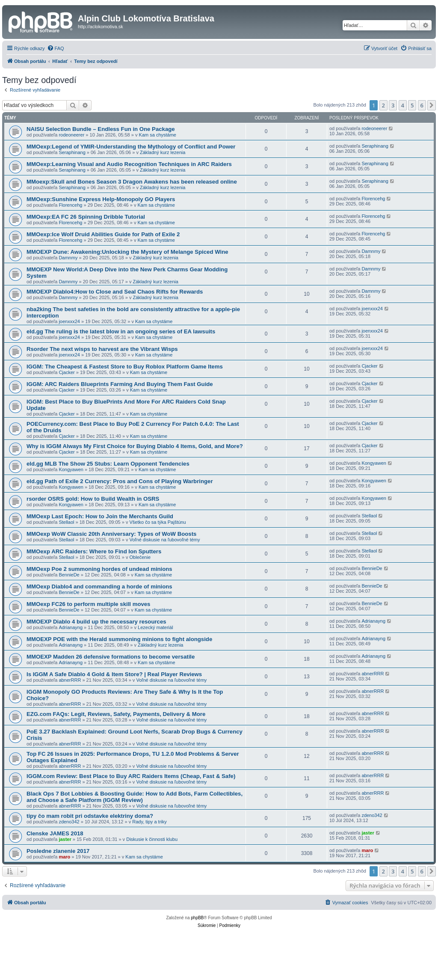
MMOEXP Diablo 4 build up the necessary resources (96, 622)
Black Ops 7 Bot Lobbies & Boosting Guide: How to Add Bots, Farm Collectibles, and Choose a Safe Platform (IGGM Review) (135, 797)
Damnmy (68, 258)
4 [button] (403, 105)
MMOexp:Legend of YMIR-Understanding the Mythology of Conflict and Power (131, 147)
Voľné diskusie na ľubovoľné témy (165, 540)
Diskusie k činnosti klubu (152, 839)
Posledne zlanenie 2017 (58, 851)
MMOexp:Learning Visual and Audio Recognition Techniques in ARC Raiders (129, 164)
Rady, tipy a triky (149, 822)
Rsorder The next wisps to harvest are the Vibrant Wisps (102, 349)
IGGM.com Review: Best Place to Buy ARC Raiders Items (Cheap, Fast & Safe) (131, 776)
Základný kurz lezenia (163, 152)
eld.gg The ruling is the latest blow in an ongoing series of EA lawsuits (121, 331)
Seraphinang (72, 152)
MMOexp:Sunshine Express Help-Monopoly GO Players (101, 199)
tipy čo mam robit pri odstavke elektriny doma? (90, 816)
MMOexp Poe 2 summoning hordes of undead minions (99, 569)
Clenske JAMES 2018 (55, 833)
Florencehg (70, 205)
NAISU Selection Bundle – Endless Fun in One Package (101, 129)
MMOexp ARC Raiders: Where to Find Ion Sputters (94, 551)
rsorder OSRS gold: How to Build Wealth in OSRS (93, 499)
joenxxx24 (69, 321)
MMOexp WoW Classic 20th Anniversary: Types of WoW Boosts (111, 534)
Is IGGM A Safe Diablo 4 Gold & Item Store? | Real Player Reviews (114, 674)
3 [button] (393, 105)
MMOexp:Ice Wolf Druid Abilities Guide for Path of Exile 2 (103, 234)
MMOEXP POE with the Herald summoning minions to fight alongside (119, 639)
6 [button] (422, 105)
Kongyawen (71, 469)
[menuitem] (56, 48)
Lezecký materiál (155, 627)
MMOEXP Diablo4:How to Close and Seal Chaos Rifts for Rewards (115, 292)
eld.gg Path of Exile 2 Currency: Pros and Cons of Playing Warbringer (120, 481)
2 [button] (383, 105)
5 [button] (412, 105)
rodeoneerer (71, 135)
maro (64, 857)
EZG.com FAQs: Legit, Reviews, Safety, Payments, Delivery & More (116, 714)
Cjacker (67, 372)
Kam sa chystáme (158, 135)
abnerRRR (70, 680)
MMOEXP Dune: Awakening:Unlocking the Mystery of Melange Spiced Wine (127, 252)
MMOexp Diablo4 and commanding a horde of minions (99, 587)
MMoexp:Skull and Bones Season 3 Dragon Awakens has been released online (132, 182)
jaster (65, 839)
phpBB (197, 918)
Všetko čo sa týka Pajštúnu (158, 522)
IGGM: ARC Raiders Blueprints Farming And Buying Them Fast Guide (120, 384)
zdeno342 (69, 822)
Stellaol (66, 522)
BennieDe (69, 575)
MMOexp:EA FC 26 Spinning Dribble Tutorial (86, 217)
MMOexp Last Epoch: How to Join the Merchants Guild (100, 516)
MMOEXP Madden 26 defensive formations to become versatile (111, 657)
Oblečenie (140, 557)
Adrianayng (71, 627)
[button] (432, 105)
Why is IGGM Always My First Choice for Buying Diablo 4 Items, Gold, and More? (135, 446)
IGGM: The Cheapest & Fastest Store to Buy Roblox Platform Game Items (125, 367)
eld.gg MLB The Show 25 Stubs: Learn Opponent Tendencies (108, 464)
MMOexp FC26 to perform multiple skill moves (88, 604)
